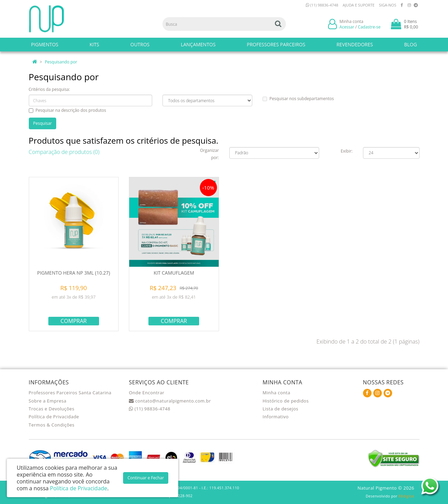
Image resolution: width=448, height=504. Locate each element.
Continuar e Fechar (146, 478)
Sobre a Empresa (48, 401)
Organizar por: (209, 154)
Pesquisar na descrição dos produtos (68, 110)
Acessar (347, 27)
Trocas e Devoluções (52, 409)
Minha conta (276, 393)
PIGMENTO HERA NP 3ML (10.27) (74, 273)
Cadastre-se (369, 27)
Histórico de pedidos (286, 401)
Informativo (276, 417)
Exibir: (347, 151)
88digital (407, 496)
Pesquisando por (61, 62)
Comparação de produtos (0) (64, 152)
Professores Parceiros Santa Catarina (70, 393)
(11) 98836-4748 (322, 5)
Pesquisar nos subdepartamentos (298, 99)
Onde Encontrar (147, 393)
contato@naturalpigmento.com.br (170, 401)
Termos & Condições (52, 425)
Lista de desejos (280, 409)
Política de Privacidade (54, 417)
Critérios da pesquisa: (50, 89)
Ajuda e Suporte (359, 5)
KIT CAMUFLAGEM (174, 273)
